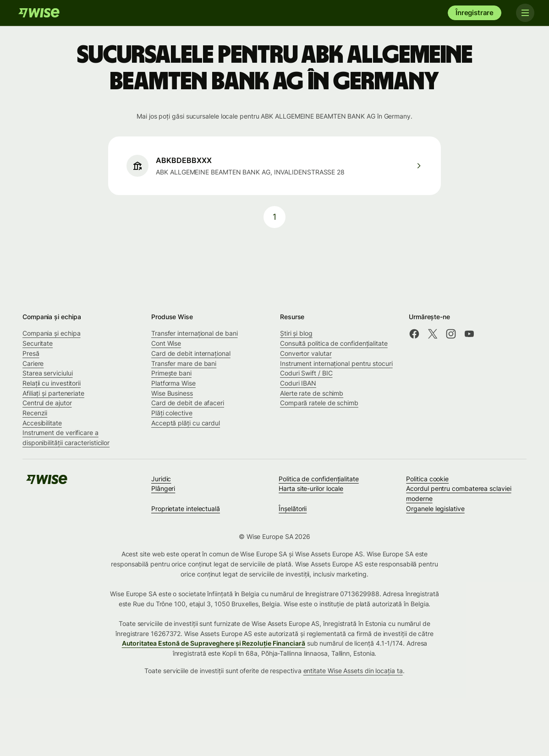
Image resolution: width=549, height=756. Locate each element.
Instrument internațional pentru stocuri (336, 363)
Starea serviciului (48, 373)
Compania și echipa (52, 333)
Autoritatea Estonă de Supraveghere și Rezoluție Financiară (214, 643)
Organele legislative (435, 509)
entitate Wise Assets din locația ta (353, 671)
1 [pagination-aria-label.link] (274, 217)
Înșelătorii (293, 509)
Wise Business (172, 393)
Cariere (33, 363)
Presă (31, 353)
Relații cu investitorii (52, 383)
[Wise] (39, 13)
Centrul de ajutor (47, 403)
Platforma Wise (173, 383)
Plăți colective (172, 413)
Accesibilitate (42, 423)
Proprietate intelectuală (186, 509)
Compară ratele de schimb (319, 403)
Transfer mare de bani (184, 363)
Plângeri (163, 488)
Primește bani (171, 373)
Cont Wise (166, 343)
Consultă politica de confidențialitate (334, 343)
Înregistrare (475, 13)
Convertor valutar (306, 353)
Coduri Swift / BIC (306, 373)
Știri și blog (296, 333)
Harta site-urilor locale (311, 488)
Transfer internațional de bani (194, 333)
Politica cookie (427, 479)
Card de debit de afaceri (188, 403)
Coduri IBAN (298, 383)
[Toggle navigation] (525, 13)
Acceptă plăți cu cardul (186, 423)
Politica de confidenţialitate (319, 479)
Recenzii (35, 413)
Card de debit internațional (191, 353)
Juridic (161, 479)
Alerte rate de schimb (312, 393)
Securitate (38, 343)
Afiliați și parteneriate (53, 393)
